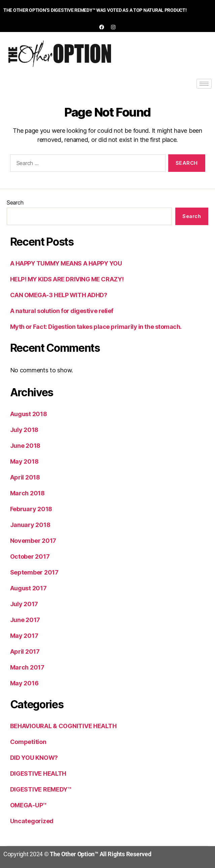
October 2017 (30, 556)
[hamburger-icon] (204, 84)
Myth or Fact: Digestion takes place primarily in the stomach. (96, 327)
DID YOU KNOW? (34, 758)
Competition (28, 742)
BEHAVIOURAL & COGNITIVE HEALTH (63, 726)
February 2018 (31, 509)
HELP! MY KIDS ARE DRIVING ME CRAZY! (67, 279)
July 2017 (24, 604)
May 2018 (24, 461)
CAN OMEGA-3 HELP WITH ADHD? (59, 295)
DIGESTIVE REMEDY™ (41, 789)
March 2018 (27, 493)
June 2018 (25, 446)
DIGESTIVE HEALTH (38, 773)
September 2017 (34, 572)
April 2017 (25, 652)
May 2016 (24, 683)
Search (15, 203)
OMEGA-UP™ (29, 805)
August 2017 (28, 588)
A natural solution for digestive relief (62, 311)
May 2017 (24, 636)
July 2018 (24, 430)
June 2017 (25, 620)
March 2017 (27, 667)
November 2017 (33, 541)
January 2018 (30, 525)
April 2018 (25, 477)
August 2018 (29, 414)
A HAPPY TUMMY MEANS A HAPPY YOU (66, 263)
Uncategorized (32, 821)
